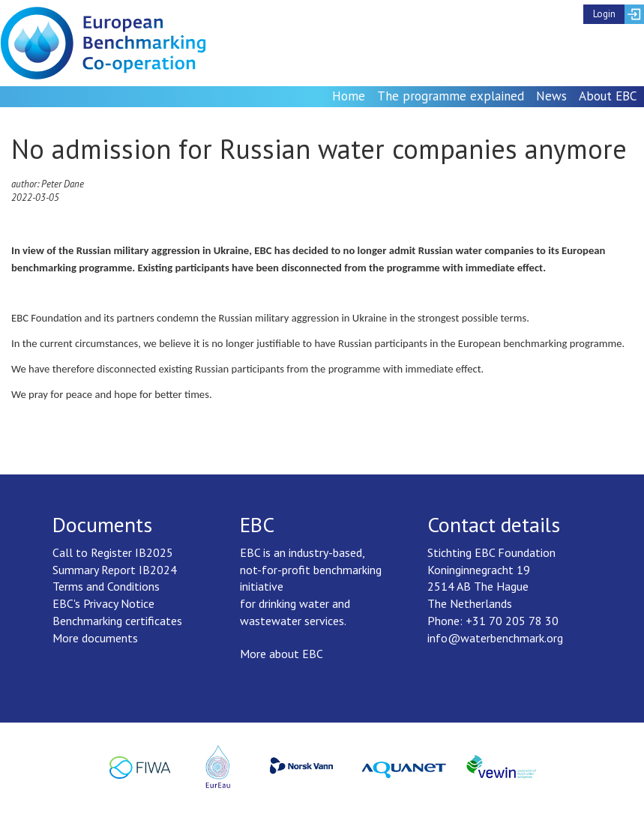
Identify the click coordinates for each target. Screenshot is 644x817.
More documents (95, 638)
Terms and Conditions (106, 586)
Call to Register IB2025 (113, 552)
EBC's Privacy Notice (103, 603)
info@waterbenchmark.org (495, 638)
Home (349, 96)
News (551, 96)
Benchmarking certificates (117, 621)
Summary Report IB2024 (115, 570)
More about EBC (282, 654)
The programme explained (451, 96)
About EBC (608, 96)
